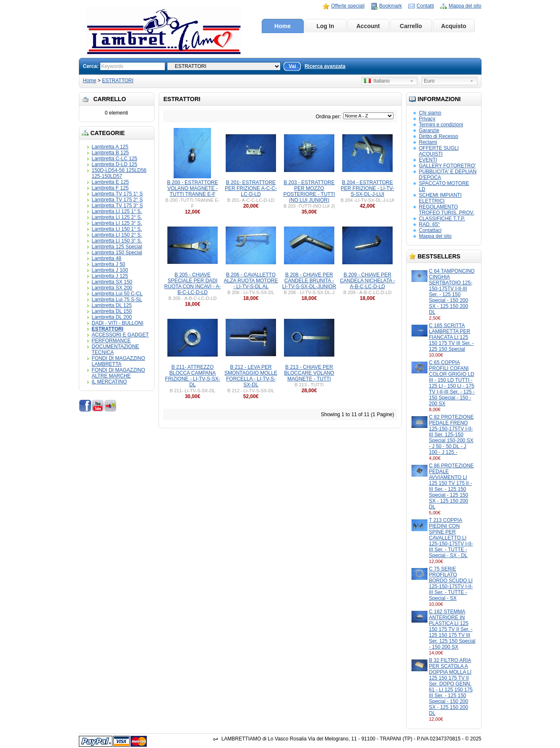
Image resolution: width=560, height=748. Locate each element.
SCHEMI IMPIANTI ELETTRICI (440, 198)
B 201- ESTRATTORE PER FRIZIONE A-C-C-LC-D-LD (251, 188)
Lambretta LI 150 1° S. (117, 229)
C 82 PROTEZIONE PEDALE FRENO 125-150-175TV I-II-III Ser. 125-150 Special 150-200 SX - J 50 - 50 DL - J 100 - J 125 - (452, 435)
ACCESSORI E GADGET (120, 335)
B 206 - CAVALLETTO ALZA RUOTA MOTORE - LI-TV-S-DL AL (251, 281)
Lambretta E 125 (111, 182)
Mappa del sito (465, 6)
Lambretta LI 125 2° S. (117, 217)
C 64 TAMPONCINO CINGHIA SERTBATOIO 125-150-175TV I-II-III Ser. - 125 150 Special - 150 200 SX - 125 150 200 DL (452, 292)
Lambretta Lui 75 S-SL (117, 300)
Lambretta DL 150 (112, 311)
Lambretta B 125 (111, 153)
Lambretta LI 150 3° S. (117, 241)
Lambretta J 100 (110, 270)
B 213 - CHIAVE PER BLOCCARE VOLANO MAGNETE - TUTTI (309, 373)
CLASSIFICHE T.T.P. (442, 219)
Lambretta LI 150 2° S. (117, 235)
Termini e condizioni (441, 125)
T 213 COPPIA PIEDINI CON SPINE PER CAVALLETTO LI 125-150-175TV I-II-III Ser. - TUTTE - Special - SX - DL (451, 538)
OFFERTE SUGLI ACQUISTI (439, 151)
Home (283, 26)
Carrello (411, 26)
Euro (429, 81)
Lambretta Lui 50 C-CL (117, 294)
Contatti (425, 6)
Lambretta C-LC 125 (115, 159)
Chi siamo (430, 113)
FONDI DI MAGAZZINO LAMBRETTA (119, 361)
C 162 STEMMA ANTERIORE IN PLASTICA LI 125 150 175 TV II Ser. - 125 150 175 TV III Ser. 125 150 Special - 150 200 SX (452, 629)
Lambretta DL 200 (112, 317)
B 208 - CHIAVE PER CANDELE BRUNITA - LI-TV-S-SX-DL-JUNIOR (309, 281)
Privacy (427, 119)
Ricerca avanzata (325, 66)
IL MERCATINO (109, 382)
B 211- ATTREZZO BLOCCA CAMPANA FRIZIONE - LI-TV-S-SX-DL (192, 376)
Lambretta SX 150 (112, 282)
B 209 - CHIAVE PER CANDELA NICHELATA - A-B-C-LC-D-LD (367, 281)
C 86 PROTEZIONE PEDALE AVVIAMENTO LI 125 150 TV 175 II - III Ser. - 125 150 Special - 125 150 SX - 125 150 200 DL (452, 486)
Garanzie (429, 130)
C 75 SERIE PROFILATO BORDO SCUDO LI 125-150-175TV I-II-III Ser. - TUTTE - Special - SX (451, 584)
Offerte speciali (348, 6)
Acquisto (454, 26)
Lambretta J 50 (109, 264)
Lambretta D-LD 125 (115, 164)
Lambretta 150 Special (117, 253)
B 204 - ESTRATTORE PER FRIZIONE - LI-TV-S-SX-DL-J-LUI (367, 188)
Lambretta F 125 (110, 188)
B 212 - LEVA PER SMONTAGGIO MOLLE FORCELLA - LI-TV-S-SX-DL (251, 376)
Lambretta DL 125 (112, 305)
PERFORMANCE (111, 341)
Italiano (377, 81)
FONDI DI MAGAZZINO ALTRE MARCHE (119, 373)
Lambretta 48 (107, 258)
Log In (326, 26)
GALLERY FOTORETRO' (448, 166)
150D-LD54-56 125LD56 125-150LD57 (119, 173)
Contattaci (430, 230)
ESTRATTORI (118, 81)
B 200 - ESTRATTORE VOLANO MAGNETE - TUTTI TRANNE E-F (193, 188)
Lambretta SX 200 (112, 288)
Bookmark (391, 6)
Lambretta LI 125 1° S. (117, 211)
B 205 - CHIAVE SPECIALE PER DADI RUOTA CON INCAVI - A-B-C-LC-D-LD (193, 284)
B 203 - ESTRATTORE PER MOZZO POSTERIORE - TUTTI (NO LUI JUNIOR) (309, 191)
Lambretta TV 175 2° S (117, 200)
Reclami (428, 142)
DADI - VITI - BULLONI (118, 323)
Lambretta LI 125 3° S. (117, 223)
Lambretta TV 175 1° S (117, 194)
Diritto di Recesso (439, 136)
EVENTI (428, 160)
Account (368, 26)
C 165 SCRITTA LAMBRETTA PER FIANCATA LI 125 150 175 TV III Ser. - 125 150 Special (452, 337)
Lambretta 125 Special (117, 247)
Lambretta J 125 (110, 276)
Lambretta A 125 (110, 147)
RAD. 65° (430, 224)
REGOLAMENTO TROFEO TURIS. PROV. (447, 210)
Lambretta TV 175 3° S (117, 206)
